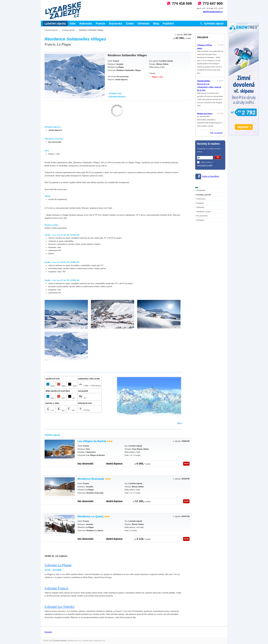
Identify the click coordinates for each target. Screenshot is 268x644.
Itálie (73, 24)
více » (179, 423)
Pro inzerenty (202, 216)
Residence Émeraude (91, 479)
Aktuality (200, 207)
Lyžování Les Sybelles (59, 607)
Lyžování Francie (56, 588)
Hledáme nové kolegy (205, 113)
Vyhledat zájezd (214, 24)
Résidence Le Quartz (91, 516)
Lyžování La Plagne (58, 565)
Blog (156, 24)
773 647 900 (213, 3)
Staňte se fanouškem (210, 176)
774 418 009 (182, 3)
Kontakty (200, 220)
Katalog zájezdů (68, 30)
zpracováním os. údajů (205, 165)
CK (104, 641)
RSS (212, 133)
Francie (100, 24)
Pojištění (168, 24)
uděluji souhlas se (207, 162)
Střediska (144, 24)
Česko (130, 24)
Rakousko (86, 24)
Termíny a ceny (115, 93)
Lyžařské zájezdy (55, 24)
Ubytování (201, 199)
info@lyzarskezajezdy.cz (213, 12)
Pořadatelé (201, 190)
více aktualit (218, 133)
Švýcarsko (116, 24)
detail (186, 463)
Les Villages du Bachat (92, 441)
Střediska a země (204, 211)
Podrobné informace (117, 96)
